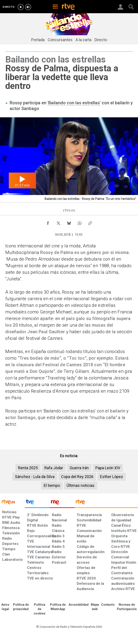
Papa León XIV (108, 468)
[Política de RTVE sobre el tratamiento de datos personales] (21, 607)
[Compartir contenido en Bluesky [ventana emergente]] (69, 222)
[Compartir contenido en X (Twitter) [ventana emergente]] (58, 222)
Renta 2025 (28, 468)
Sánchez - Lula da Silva (35, 477)
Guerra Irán (79, 468)
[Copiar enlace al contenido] (90, 222)
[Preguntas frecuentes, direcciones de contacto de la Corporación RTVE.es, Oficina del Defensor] (108, 605)
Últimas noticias (81, 485)
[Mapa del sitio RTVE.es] (95, 607)
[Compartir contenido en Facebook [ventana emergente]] (48, 222)
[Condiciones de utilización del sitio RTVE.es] (5, 607)
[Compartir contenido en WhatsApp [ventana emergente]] (80, 222)
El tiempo (52, 485)
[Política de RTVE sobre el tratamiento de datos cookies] (40, 609)
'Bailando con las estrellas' (74, 103)
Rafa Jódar (54, 468)
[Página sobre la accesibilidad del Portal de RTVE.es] (79, 605)
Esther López (112, 477)
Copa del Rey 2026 (77, 477)
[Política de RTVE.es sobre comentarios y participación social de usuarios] (127, 607)
